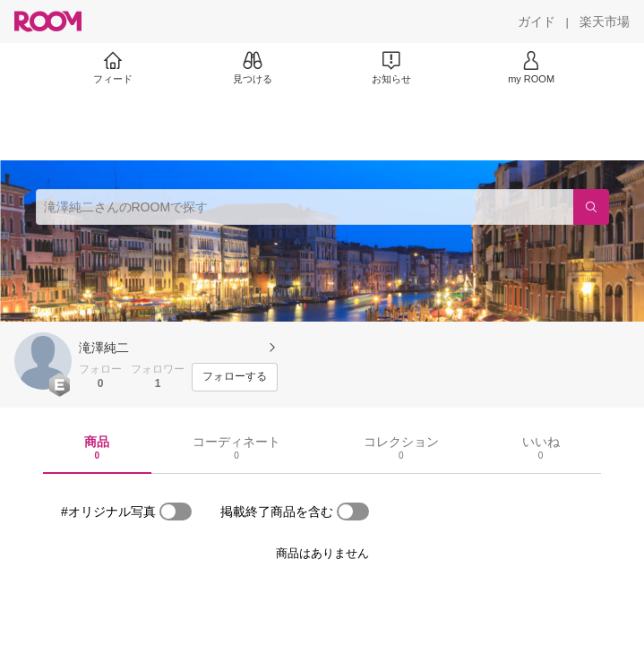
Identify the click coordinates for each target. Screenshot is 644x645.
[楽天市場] (605, 21)
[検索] (591, 207)
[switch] (176, 512)
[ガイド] (537, 21)
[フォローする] (235, 377)
